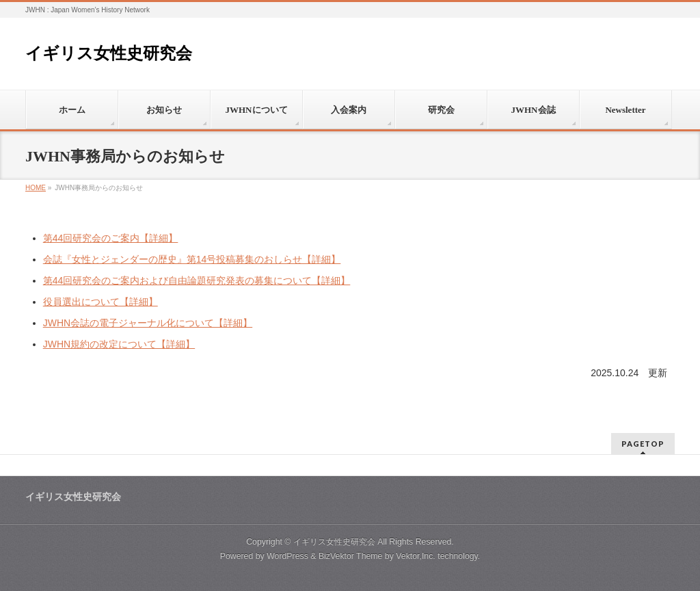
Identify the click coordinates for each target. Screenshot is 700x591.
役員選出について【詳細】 (100, 302)
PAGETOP (643, 444)
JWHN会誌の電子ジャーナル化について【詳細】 (148, 323)
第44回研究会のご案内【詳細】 (111, 238)
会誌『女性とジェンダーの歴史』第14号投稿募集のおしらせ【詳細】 (192, 259)
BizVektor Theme (351, 556)
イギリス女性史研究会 (109, 53)
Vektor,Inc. (416, 556)
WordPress (287, 556)
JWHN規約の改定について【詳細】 (119, 344)
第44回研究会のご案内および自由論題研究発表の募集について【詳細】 (197, 280)
